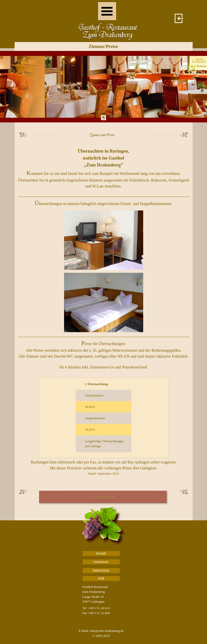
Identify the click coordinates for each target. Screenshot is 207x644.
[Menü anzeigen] (107, 11)
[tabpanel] (103, 87)
